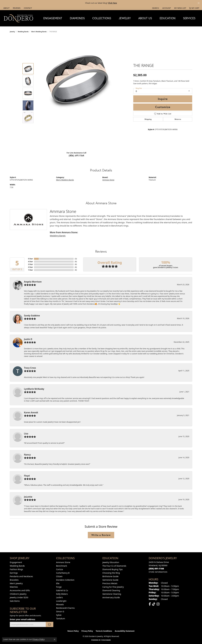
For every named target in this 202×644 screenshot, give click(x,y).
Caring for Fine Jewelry (113, 587)
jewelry (12, 32)
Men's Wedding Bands (39, 32)
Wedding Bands (23, 32)
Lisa (26, 434)
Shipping (148, 119)
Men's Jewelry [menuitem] (16, 583)
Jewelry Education (111, 562)
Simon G (60, 611)
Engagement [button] (53, 18)
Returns (178, 119)
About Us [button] (145, 18)
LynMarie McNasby (34, 389)
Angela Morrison (33, 282)
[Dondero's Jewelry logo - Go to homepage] (19, 18)
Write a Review (101, 535)
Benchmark (62, 566)
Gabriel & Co (62, 590)
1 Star (30, 270)
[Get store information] (158, 572)
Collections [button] (102, 18)
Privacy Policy (87, 631)
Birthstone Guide (110, 576)
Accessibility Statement (125, 631)
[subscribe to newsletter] (50, 624)
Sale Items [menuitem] (15, 601)
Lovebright (61, 601)
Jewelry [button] (125, 18)
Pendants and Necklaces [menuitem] (21, 576)
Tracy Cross (30, 368)
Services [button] (189, 18)
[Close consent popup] (55, 640)
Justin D (28, 339)
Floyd (27, 476)
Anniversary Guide (111, 597)
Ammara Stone (108, 180)
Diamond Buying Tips (113, 569)
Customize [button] (163, 107)
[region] (77, 93)
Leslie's (59, 597)
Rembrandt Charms (65, 608)
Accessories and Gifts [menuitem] (20, 590)
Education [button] (168, 18)
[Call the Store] (156, 569)
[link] (6, 8)
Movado (60, 604)
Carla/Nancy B (63, 573)
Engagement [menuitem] (16, 562)
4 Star (30, 262)
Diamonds (77, 18)
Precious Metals (110, 583)
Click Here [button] (112, 3)
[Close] (199, 3)
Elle (58, 583)
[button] (155, 8)
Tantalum (61, 619)
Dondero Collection (65, 580)
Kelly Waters (62, 594)
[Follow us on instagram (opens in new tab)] (158, 604)
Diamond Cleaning (111, 590)
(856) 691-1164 (76, 155)
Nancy (27, 455)
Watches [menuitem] (14, 587)
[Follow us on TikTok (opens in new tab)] (154, 604)
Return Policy (73, 631)
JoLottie (28, 497)
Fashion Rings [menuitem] (16, 569)
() (76, 259)
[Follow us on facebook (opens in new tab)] (150, 604)
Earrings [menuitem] (14, 573)
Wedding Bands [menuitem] (17, 566)
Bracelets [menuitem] (14, 580)
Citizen (59, 576)
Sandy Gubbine (32, 316)
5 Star (30, 259)
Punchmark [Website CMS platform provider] (106, 640)
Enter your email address (22, 619)
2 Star (30, 267)
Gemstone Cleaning (112, 594)
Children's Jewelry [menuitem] (18, 594)
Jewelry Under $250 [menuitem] (19, 597)
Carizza (59, 569)
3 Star (30, 264)
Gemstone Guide (110, 580)
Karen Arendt (31, 412)
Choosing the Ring (111, 573)
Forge (59, 587)
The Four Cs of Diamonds (114, 566)
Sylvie (59, 615)
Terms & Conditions (104, 631)
